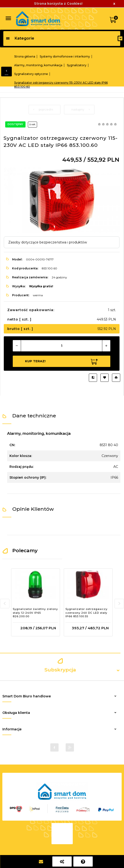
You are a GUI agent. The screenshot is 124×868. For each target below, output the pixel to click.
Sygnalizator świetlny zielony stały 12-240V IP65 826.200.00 (35, 613)
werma (38, 295)
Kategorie (20, 38)
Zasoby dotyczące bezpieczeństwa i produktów (48, 242)
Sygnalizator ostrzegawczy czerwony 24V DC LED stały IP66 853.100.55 (86, 613)
